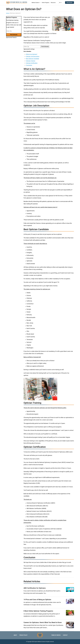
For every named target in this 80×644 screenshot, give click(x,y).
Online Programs (46, 3)
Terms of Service (56, 635)
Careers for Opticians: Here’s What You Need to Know (43, 622)
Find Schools (69, 2)
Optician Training (31, 61)
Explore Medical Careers (40, 642)
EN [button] (60, 3)
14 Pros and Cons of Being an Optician (37, 600)
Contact (65, 635)
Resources (53, 3)
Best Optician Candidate (33, 59)
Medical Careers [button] (36, 3)
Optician (8, 13)
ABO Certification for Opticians (35, 588)
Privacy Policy (23, 635)
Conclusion (29, 65)
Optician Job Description (33, 56)
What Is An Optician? (32, 54)
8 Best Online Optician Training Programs (38, 611)
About (15, 635)
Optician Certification (32, 63)
